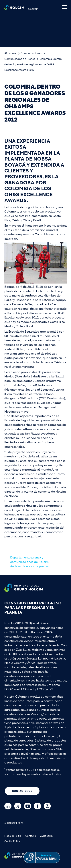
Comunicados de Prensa (20, 59)
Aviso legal (46, 836)
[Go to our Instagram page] (48, 806)
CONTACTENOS (22, 791)
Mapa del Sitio (13, 836)
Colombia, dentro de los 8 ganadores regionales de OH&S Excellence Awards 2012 (33, 64)
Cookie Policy (12, 841)
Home (12, 53)
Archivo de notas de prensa (29, 566)
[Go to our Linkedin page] (9, 806)
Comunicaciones (31, 53)
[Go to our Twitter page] (19, 806)
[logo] (14, 8)
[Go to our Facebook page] (38, 806)
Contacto (31, 836)
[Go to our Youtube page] (28, 806)
